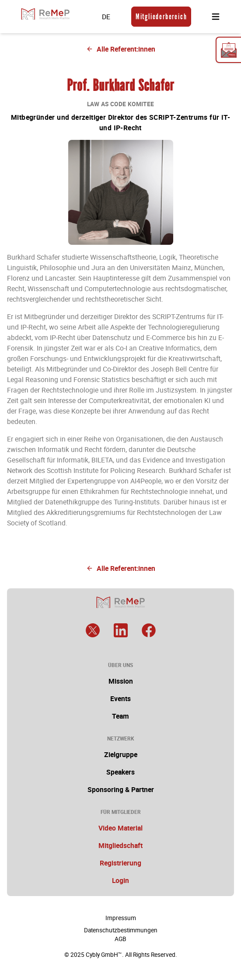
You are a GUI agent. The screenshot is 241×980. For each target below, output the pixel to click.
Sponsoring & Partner (121, 789)
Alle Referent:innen (121, 49)
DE (106, 17)
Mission (121, 681)
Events (120, 699)
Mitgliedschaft (120, 845)
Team (120, 716)
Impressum (121, 918)
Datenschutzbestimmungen (121, 930)
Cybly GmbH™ (104, 955)
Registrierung (120, 863)
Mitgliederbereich (161, 17)
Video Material (120, 828)
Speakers (120, 772)
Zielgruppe (121, 754)
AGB (120, 939)
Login (120, 880)
